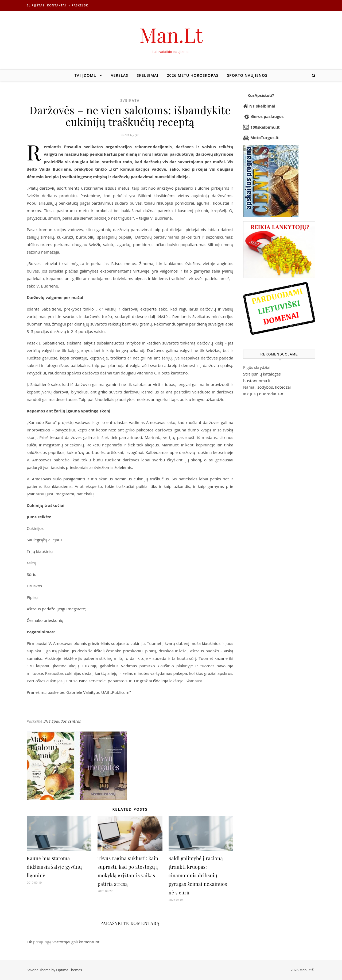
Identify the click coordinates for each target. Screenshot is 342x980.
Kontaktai (57, 5)
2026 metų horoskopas (193, 75)
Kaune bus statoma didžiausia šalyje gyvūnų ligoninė (54, 867)
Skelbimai (148, 75)
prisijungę (42, 942)
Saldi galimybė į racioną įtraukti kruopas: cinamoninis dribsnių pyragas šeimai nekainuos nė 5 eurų (198, 875)
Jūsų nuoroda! (263, 394)
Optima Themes (69, 970)
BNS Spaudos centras (62, 721)
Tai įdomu (86, 75)
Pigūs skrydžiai (257, 367)
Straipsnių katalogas (262, 374)
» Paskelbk (78, 5)
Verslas (120, 75)
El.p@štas (36, 5)
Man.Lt (171, 35)
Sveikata (130, 100)
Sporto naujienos (247, 75)
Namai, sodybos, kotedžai (267, 387)
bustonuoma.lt (257, 381)
